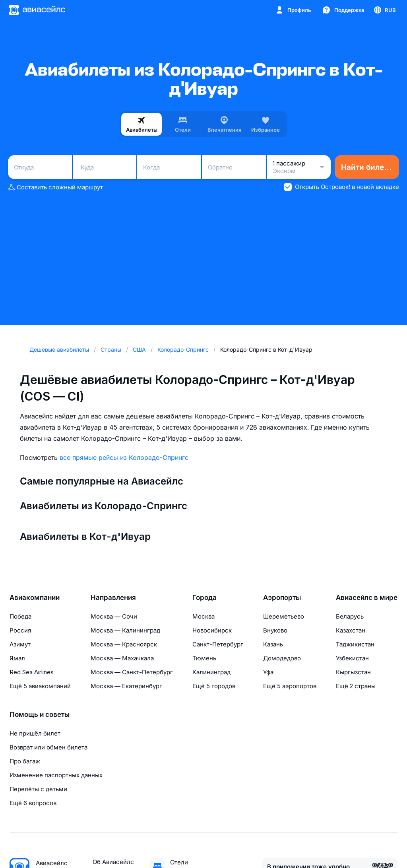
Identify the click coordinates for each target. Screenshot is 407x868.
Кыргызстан (353, 672)
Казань (273, 644)
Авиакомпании (35, 597)
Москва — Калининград (125, 630)
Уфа (268, 672)
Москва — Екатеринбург (126, 686)
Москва (203, 616)
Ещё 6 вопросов (33, 803)
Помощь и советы (40, 714)
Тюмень (204, 658)
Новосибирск (212, 630)
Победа (20, 616)
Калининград (211, 672)
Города (204, 597)
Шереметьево (284, 616)
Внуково (275, 630)
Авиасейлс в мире (367, 597)
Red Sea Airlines (32, 672)
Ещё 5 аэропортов (290, 686)
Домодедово (282, 658)
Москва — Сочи (114, 616)
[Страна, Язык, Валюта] (384, 10)
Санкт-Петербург (218, 644)
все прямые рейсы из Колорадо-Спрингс (124, 457)
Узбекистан (352, 658)
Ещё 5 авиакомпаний (40, 686)
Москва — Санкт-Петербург (132, 672)
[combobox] (40, 167)
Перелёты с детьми (38, 789)
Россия (20, 630)
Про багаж (25, 761)
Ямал (17, 658)
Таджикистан (355, 644)
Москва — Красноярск (124, 644)
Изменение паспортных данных (56, 775)
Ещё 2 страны (356, 686)
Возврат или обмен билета (48, 747)
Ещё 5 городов (214, 686)
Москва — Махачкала (122, 658)
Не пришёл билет (35, 733)
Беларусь (350, 616)
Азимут (20, 644)
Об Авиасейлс (113, 862)
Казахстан (351, 630)
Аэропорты (282, 597)
